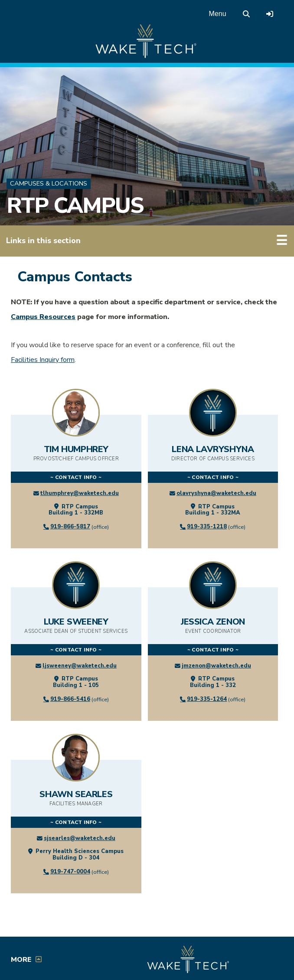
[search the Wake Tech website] (246, 14)
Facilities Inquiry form (43, 360)
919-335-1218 (207, 527)
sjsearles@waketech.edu (80, 838)
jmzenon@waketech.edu (216, 666)
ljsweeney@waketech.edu (80, 666)
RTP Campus (75, 206)
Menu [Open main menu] (218, 14)
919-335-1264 (207, 699)
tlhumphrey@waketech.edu (80, 493)
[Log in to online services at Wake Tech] (270, 14)
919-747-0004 (70, 872)
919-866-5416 (70, 699)
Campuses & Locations (49, 183)
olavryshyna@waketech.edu (216, 493)
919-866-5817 (70, 527)
